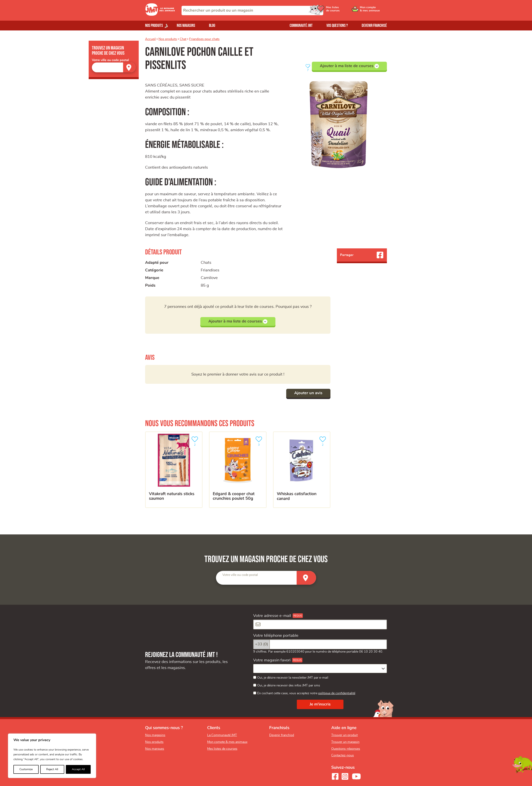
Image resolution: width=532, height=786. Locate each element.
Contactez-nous (343, 755)
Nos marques (155, 749)
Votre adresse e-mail (272, 616)
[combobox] (252, 11)
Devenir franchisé (374, 26)
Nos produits (168, 39)
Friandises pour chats (204, 39)
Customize (26, 769)
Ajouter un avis (308, 393)
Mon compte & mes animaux (227, 742)
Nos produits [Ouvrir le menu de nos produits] (154, 26)
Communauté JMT (301, 26)
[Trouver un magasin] (129, 67)
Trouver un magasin (345, 742)
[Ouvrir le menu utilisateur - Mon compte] (373, 10)
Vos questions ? (337, 26)
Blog (212, 26)
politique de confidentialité (337, 693)
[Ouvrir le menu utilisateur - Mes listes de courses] (343, 10)
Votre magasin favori (272, 660)
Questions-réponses (346, 749)
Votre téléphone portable (276, 636)
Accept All (78, 769)
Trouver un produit (344, 735)
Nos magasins (186, 26)
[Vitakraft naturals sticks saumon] (174, 470)
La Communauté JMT (222, 735)
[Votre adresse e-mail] (320, 624)
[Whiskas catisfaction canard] (302, 470)
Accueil (150, 39)
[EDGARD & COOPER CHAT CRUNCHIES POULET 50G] (238, 470)
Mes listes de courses (222, 749)
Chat (183, 39)
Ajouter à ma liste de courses (349, 66)
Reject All (52, 769)
